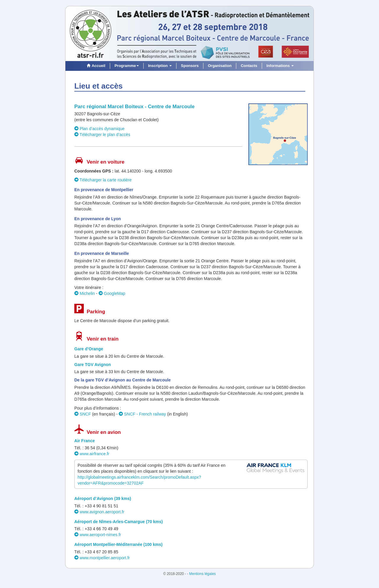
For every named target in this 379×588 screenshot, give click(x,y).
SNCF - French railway (142, 414)
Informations (280, 66)
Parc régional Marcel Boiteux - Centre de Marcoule (134, 107)
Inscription (160, 66)
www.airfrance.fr (92, 454)
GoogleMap (112, 293)
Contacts (249, 66)
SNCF (83, 414)
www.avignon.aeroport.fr (99, 512)
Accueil (95, 66)
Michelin (85, 293)
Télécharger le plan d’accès (102, 135)
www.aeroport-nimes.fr (98, 535)
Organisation (220, 66)
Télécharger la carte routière (103, 180)
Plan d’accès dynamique (99, 129)
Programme (127, 66)
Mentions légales (203, 574)
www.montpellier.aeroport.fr (102, 558)
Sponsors (190, 66)
